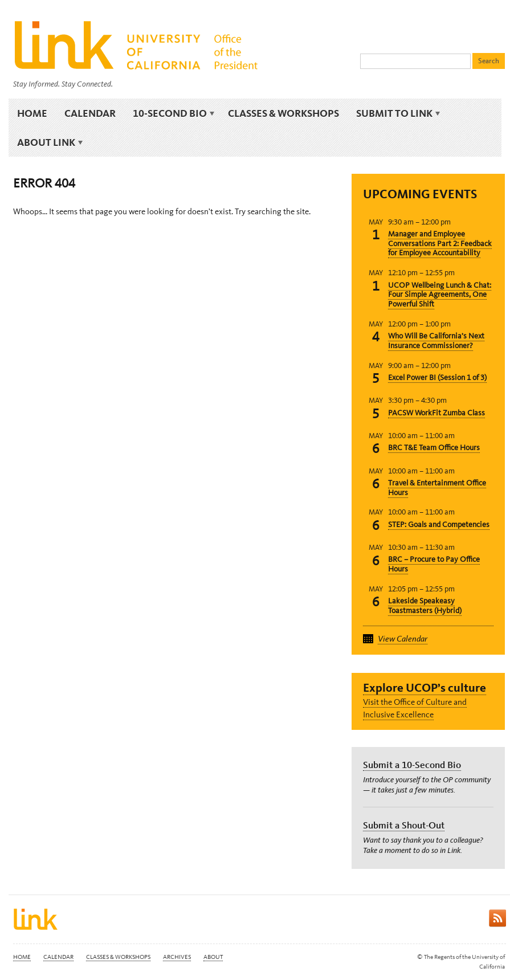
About (213, 957)
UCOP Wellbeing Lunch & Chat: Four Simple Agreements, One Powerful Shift (440, 295)
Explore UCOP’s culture (425, 687)
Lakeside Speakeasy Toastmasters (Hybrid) (425, 606)
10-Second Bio (172, 114)
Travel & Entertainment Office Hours (437, 488)
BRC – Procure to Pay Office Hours (434, 564)
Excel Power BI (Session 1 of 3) (437, 377)
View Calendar (403, 639)
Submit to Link (396, 114)
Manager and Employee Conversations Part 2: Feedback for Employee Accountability (440, 244)
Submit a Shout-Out (404, 825)
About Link (48, 143)
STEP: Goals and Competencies (439, 524)
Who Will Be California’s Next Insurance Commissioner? (436, 341)
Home (32, 113)
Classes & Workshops (283, 113)
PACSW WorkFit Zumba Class (436, 413)
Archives (177, 957)
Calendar (90, 113)
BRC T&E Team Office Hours (434, 448)
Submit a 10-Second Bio (412, 765)
